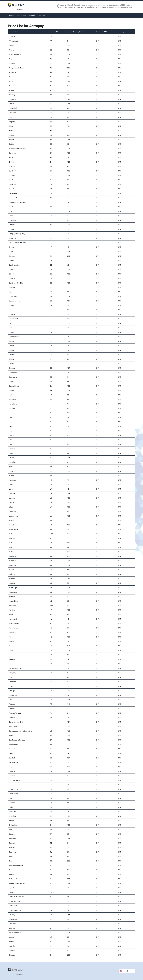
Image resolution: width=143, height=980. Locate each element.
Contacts (41, 16)
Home (12, 16)
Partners (32, 16)
